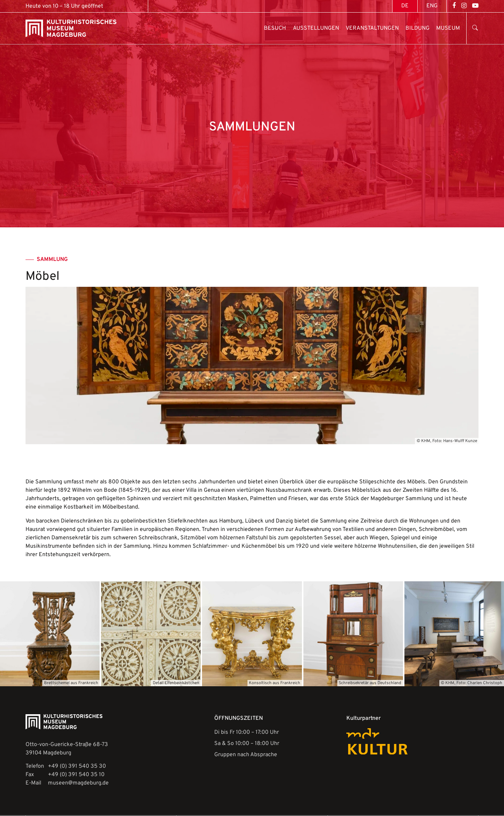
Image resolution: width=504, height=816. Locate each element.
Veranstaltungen (372, 28)
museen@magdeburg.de (78, 783)
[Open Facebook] (454, 6)
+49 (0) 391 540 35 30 (77, 766)
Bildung (417, 28)
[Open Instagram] (464, 6)
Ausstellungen (316, 28)
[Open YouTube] (475, 6)
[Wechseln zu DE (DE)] (405, 6)
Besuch (275, 28)
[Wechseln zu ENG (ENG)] (432, 6)
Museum (448, 28)
